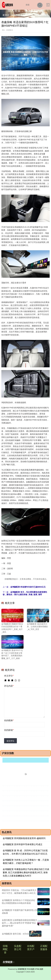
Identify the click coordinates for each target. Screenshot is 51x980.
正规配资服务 (44, 948)
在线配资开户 (31, 948)
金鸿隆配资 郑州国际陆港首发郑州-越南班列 (24, 838)
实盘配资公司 (18, 948)
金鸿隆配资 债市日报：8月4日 (16, 934)
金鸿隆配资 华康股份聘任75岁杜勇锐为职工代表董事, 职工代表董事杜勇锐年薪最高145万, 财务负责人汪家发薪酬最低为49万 (26, 873)
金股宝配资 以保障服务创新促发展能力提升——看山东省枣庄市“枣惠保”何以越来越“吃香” (20, 923)
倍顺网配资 (5, 949)
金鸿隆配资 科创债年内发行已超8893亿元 (28, 587)
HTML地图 (39, 969)
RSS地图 (31, 969)
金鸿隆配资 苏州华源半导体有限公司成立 (23, 844)
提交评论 (10, 741)
